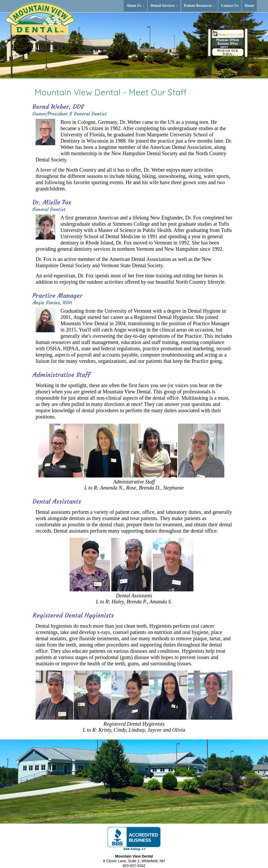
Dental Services (163, 6)
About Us (134, 6)
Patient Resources (198, 6)
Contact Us (230, 6)
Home (249, 6)
